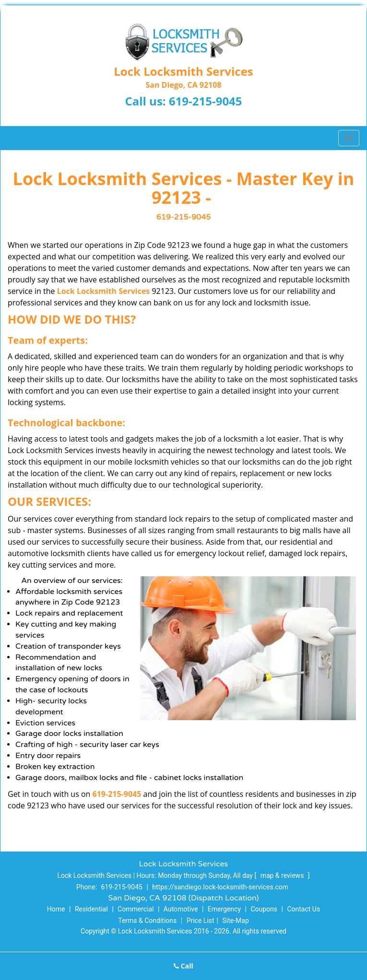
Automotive (181, 909)
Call (183, 966)
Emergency (224, 909)
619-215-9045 (206, 101)
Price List (201, 921)
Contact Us (303, 909)
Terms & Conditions (147, 921)
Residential (91, 909)
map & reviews (283, 875)
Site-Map (236, 921)
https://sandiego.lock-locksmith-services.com (220, 887)
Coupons (264, 909)
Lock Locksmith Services (104, 291)
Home (56, 909)
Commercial (136, 909)
